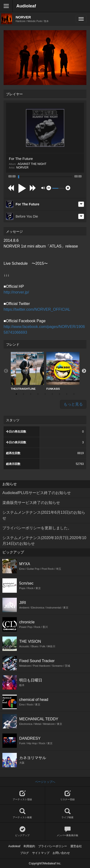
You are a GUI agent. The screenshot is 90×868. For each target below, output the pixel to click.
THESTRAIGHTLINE (27, 371)
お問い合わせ (61, 853)
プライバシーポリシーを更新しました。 (37, 528)
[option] (27, 371)
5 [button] (45, 394)
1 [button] (16, 394)
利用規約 (29, 846)
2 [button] (24, 394)
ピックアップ (22, 831)
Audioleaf (26, 6)
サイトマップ (41, 853)
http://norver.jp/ (16, 292)
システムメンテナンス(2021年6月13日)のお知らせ (44, 515)
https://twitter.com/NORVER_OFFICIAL (37, 309)
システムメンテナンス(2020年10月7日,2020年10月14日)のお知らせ (44, 541)
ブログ (24, 853)
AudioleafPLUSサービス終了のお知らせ (37, 493)
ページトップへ (45, 782)
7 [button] (60, 394)
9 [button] (74, 394)
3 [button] (31, 394)
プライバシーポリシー (53, 846)
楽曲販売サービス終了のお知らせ (31, 503)
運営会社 (76, 846)
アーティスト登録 (22, 796)
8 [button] (67, 394)
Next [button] (84, 371)
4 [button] (38, 394)
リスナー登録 (68, 796)
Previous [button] (6, 371)
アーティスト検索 (22, 814)
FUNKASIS (63, 371)
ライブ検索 (68, 814)
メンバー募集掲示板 (68, 831)
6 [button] (52, 394)
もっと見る (73, 404)
